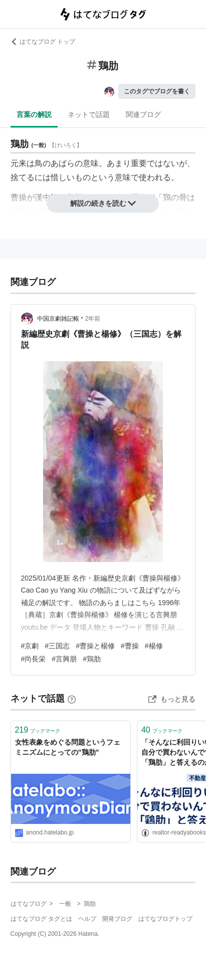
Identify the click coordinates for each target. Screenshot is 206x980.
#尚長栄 (34, 659)
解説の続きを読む (103, 203)
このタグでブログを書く (157, 91)
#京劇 (30, 646)
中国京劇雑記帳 (58, 319)
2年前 (93, 319)
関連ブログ (143, 114)
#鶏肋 (92, 659)
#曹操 (130, 646)
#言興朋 (64, 659)
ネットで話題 (89, 114)
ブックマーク (38, 730)
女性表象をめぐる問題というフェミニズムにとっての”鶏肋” (68, 747)
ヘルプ (87, 919)
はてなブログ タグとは (41, 919)
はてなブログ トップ (43, 42)
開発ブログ (117, 919)
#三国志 (57, 646)
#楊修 (154, 646)
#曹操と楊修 (95, 646)
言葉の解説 (34, 114)
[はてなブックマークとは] (72, 698)
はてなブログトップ (165, 919)
